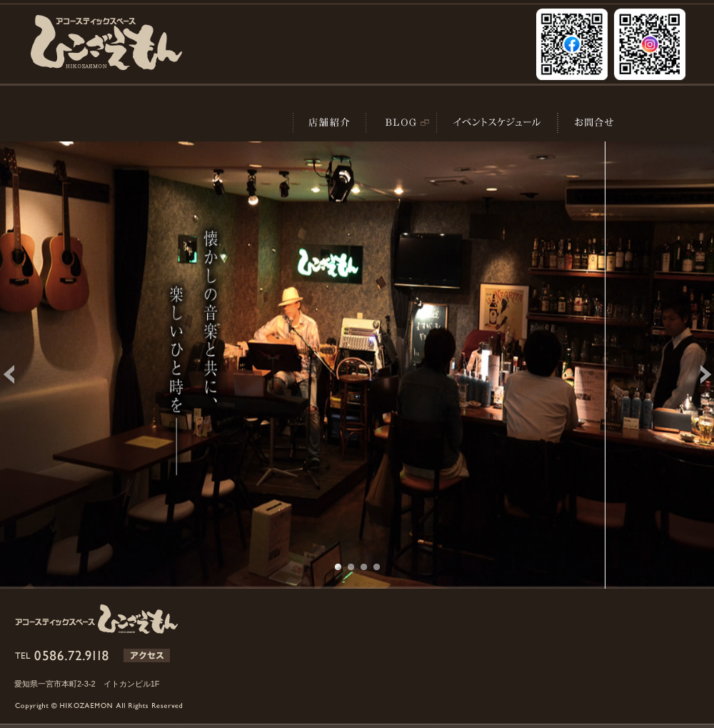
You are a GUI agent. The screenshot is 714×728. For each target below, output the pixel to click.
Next (695, 374)
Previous (19, 374)
